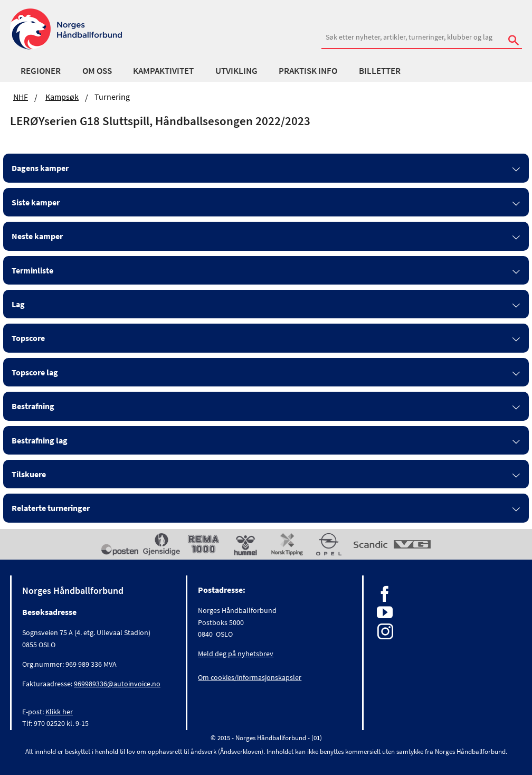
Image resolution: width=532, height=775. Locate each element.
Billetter (380, 71)
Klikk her (59, 712)
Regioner (41, 71)
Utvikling (236, 71)
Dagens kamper (40, 168)
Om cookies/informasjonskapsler (250, 677)
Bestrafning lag (40, 440)
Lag (18, 304)
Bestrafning (33, 406)
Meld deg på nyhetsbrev (236, 654)
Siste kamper (36, 202)
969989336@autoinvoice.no (117, 684)
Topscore (28, 338)
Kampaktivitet (163, 71)
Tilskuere (29, 474)
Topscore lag (35, 372)
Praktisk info (308, 71)
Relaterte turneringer (51, 508)
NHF (21, 97)
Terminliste (32, 270)
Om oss (97, 71)
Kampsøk (62, 97)
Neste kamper (37, 236)
